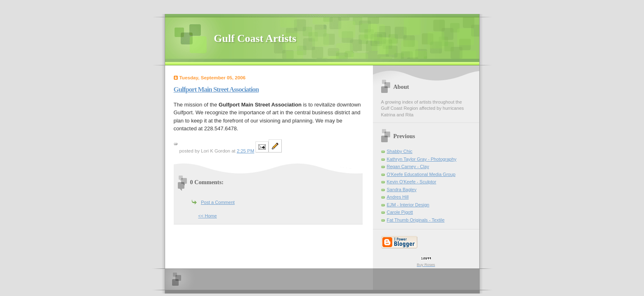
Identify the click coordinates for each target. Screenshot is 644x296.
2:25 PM (245, 151)
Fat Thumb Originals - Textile (416, 220)
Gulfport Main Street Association (216, 89)
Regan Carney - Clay (408, 166)
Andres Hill (398, 197)
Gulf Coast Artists (255, 38)
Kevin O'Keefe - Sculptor (412, 182)
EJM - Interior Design (408, 205)
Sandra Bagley (402, 190)
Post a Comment (218, 202)
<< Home (208, 216)
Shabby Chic (400, 151)
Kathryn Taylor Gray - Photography (422, 159)
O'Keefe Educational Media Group (421, 174)
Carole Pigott (400, 212)
